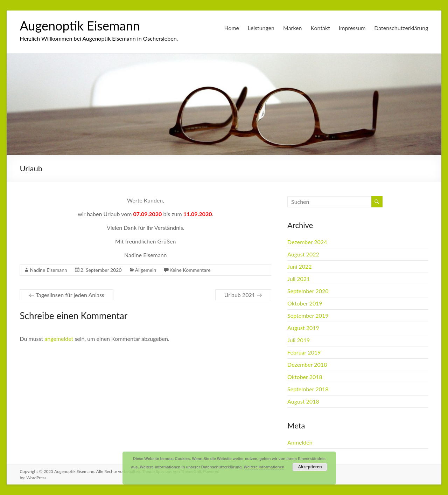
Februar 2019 (304, 352)
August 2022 (303, 254)
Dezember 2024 (307, 242)
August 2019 (303, 328)
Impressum (352, 28)
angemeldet (59, 339)
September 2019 (308, 315)
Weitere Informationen (264, 467)
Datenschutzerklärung (401, 28)
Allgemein (146, 270)
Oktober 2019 (305, 303)
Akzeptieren (310, 467)
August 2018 (303, 401)
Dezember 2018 (307, 365)
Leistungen (261, 28)
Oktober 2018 (305, 377)
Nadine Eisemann (48, 270)
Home (232, 28)
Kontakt (320, 28)
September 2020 (308, 291)
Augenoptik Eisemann (80, 26)
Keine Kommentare (190, 270)
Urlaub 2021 (243, 295)
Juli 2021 (299, 279)
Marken (292, 28)
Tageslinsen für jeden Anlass (66, 295)
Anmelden (300, 442)
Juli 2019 (299, 340)
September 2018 (308, 389)
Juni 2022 (299, 266)
